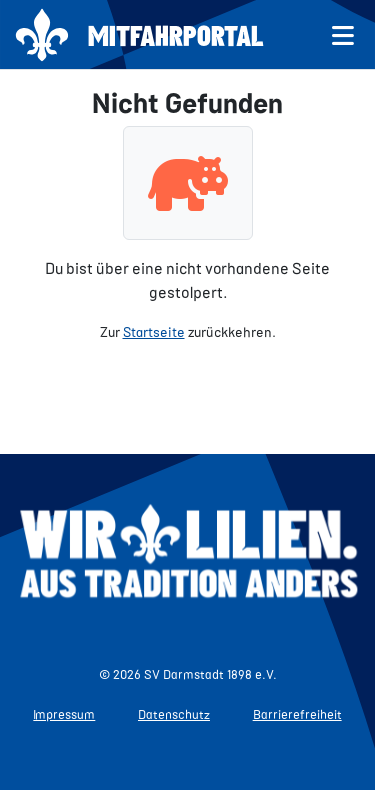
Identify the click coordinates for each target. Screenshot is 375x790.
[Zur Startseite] (42, 35)
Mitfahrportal (176, 35)
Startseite (154, 331)
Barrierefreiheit (297, 714)
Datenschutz (174, 714)
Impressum (64, 714)
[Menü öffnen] (343, 35)
